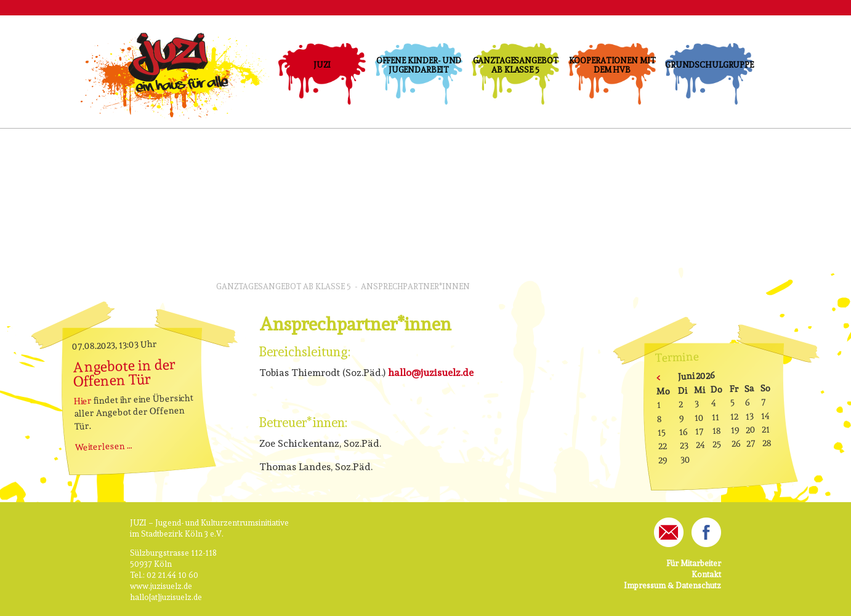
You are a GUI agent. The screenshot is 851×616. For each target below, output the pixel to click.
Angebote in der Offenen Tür (124, 373)
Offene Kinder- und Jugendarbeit (419, 65)
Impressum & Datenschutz (672, 586)
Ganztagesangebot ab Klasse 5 (516, 65)
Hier (83, 401)
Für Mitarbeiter (694, 563)
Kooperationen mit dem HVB (612, 65)
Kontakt (706, 574)
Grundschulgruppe (709, 65)
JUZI (322, 65)
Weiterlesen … (104, 446)
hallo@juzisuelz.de (431, 373)
